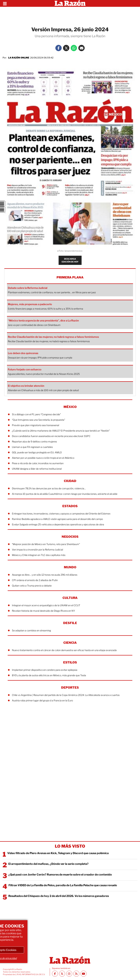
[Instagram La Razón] (69, 974)
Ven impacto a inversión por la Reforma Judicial (37, 550)
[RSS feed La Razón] (76, 974)
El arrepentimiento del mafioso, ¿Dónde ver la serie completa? (48, 864)
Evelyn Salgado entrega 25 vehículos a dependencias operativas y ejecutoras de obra (58, 524)
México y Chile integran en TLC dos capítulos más (39, 555)
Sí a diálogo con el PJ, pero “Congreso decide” (36, 414)
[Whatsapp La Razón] (74, 48)
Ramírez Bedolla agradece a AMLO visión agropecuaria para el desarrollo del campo (57, 519)
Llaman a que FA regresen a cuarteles (32, 447)
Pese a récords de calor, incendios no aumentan (38, 463)
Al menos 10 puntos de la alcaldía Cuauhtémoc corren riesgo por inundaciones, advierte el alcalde (65, 494)
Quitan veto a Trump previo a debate (32, 586)
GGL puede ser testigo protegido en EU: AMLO (37, 452)
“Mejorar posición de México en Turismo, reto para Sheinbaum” (46, 544)
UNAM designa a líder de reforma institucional (37, 469)
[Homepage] (70, 3)
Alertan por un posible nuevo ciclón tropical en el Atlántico (43, 458)
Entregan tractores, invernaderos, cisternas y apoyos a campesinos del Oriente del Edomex (61, 514)
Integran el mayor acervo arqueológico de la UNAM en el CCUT (46, 605)
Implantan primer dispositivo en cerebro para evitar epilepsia (45, 670)
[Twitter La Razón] (66, 48)
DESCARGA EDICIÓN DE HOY (70, 260)
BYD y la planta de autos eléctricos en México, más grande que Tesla (49, 675)
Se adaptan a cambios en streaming (31, 630)
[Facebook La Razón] (59, 48)
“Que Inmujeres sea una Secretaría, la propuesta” (38, 420)
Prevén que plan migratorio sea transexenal (36, 425)
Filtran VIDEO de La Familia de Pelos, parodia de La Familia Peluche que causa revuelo (63, 885)
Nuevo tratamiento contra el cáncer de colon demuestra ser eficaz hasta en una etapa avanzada (64, 650)
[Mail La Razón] (81, 48)
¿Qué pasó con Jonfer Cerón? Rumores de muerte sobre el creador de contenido (60, 875)
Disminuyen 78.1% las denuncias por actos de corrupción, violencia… (49, 488)
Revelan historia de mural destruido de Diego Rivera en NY (43, 611)
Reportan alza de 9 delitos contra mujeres (34, 441)
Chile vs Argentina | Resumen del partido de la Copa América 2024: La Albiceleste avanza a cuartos (66, 695)
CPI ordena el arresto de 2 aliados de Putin (35, 580)
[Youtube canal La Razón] (84, 974)
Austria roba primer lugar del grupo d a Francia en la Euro (42, 700)
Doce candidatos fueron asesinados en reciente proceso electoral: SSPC (51, 436)
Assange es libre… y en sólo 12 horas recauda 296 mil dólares (45, 575)
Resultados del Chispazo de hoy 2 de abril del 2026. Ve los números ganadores (59, 896)
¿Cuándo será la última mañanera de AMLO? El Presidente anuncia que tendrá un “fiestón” (61, 431)
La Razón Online (19, 58)
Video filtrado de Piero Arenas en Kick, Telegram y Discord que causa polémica (58, 853)
